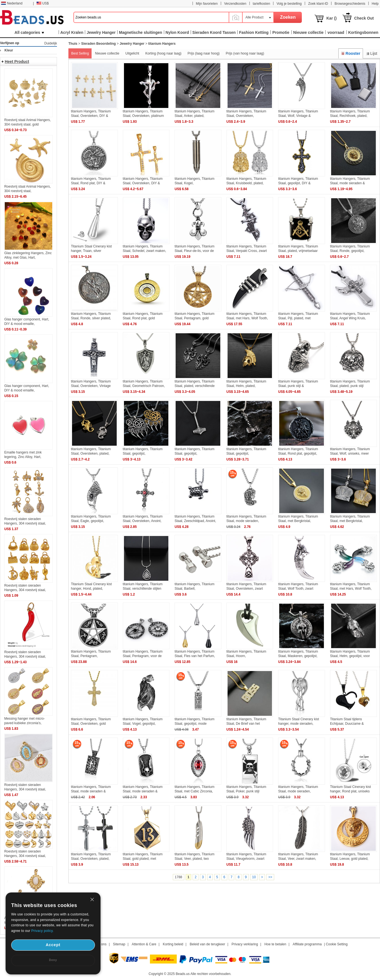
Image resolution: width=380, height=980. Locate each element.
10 (254, 877)
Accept (53, 945)
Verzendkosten (235, 4)
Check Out (364, 18)
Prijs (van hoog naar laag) (245, 53)
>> (270, 877)
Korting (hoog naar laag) (163, 53)
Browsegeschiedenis (350, 4)
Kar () (332, 18)
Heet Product (17, 62)
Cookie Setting (337, 944)
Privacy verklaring (245, 944)
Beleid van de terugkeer (207, 944)
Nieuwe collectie (107, 53)
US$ (43, 3)
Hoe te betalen (275, 944)
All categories (29, 32)
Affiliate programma (307, 944)
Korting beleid (173, 944)
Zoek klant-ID (318, 4)
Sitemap (119, 944)
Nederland (12, 3)
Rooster (351, 53)
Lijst (371, 53)
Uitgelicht (132, 53)
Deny (53, 960)
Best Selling (80, 53)
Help (375, 4)
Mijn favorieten (207, 4)
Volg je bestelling (289, 4)
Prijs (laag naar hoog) (204, 53)
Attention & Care (144, 944)
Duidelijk (51, 43)
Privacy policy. (42, 931)
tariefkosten (261, 4)
